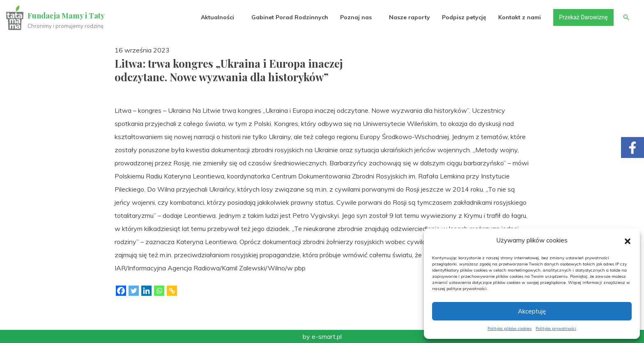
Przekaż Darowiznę (583, 17)
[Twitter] (134, 291)
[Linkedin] (146, 291)
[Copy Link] (172, 291)
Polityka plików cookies (509, 328)
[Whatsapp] (159, 291)
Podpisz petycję (464, 17)
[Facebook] (121, 291)
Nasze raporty (409, 17)
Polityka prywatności (556, 328)
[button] (628, 240)
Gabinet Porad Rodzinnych (289, 17)
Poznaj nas (355, 17)
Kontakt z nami (520, 17)
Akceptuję (532, 311)
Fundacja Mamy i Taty (67, 16)
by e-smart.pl (322, 336)
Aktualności (217, 17)
